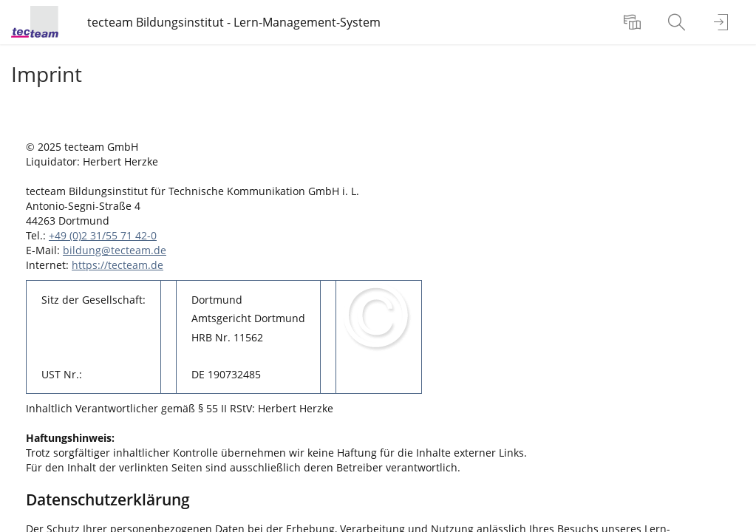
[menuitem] (634, 22)
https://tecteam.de (118, 265)
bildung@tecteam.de (115, 250)
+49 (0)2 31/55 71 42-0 (103, 235)
